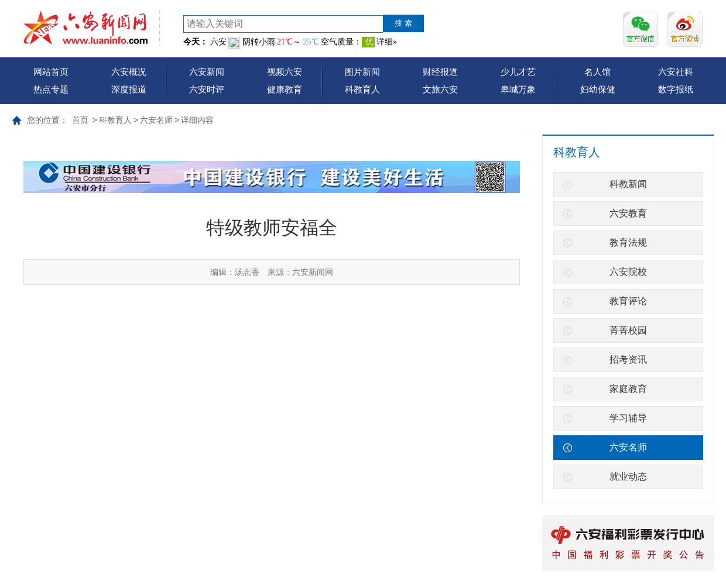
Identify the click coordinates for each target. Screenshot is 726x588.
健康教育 (285, 89)
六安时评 (207, 89)
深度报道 (129, 89)
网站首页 (51, 72)
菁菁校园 (628, 330)
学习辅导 (628, 418)
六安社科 (676, 72)
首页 (80, 120)
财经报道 (440, 72)
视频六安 (285, 72)
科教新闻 (628, 184)
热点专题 (51, 89)
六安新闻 (207, 72)
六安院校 (628, 272)
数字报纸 (676, 89)
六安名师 (156, 120)
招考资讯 (628, 360)
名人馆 (597, 72)
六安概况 (129, 72)
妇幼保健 (598, 89)
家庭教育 (628, 389)
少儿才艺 (518, 72)
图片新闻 (362, 72)
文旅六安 (440, 89)
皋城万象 (518, 89)
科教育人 (362, 89)
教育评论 (628, 301)
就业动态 (628, 477)
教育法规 (628, 243)
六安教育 (628, 213)
